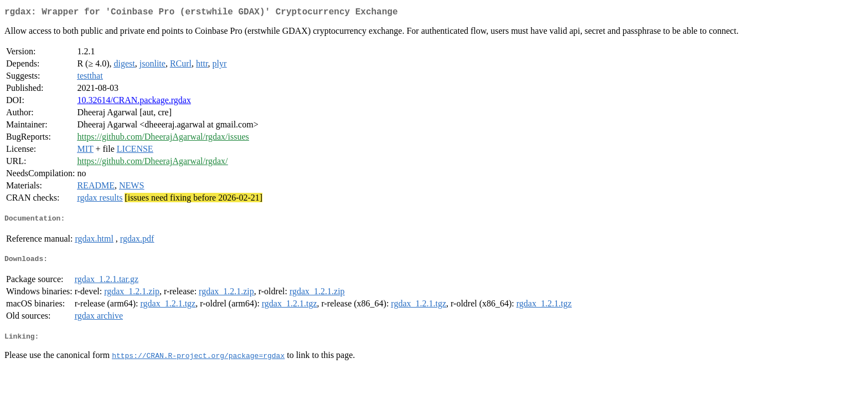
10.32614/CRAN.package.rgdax (134, 102)
